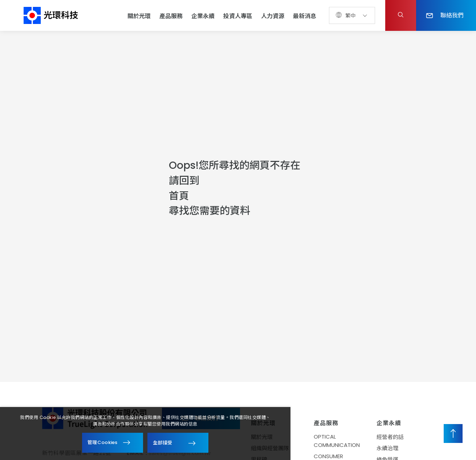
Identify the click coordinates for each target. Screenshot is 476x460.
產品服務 (171, 16)
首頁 (179, 196)
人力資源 (273, 16)
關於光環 (139, 16)
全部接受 (162, 442)
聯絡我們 (445, 15)
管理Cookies (103, 442)
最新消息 (305, 16)
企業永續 (203, 16)
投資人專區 (238, 16)
